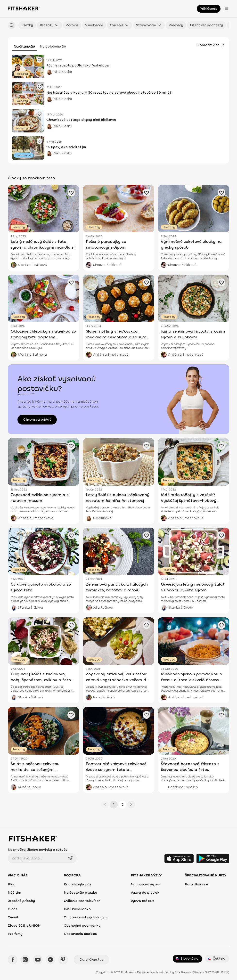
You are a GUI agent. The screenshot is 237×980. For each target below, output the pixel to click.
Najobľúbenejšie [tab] (53, 46)
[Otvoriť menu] (226, 9)
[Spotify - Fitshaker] (50, 960)
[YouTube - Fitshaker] (38, 960)
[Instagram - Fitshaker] (25, 960)
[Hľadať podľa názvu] (12, 25)
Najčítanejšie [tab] (24, 46)
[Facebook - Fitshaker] (13, 960)
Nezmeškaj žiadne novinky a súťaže (38, 850)
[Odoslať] (70, 858)
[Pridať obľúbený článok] (40, 60)
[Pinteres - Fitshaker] (63, 960)
